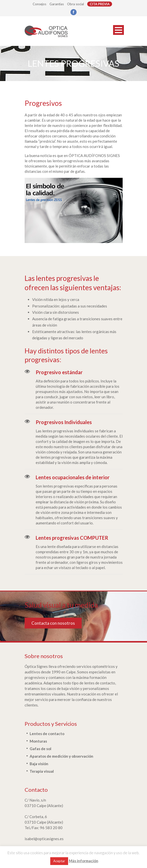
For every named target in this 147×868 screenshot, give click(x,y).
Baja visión (39, 764)
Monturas (38, 741)
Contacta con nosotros (53, 623)
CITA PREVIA (100, 4)
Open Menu (118, 30)
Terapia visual (42, 771)
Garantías (57, 4)
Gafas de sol (40, 749)
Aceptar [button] (59, 861)
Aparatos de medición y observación (61, 756)
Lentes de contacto (47, 734)
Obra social (76, 4)
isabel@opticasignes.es (44, 839)
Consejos (39, 4)
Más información (84, 861)
